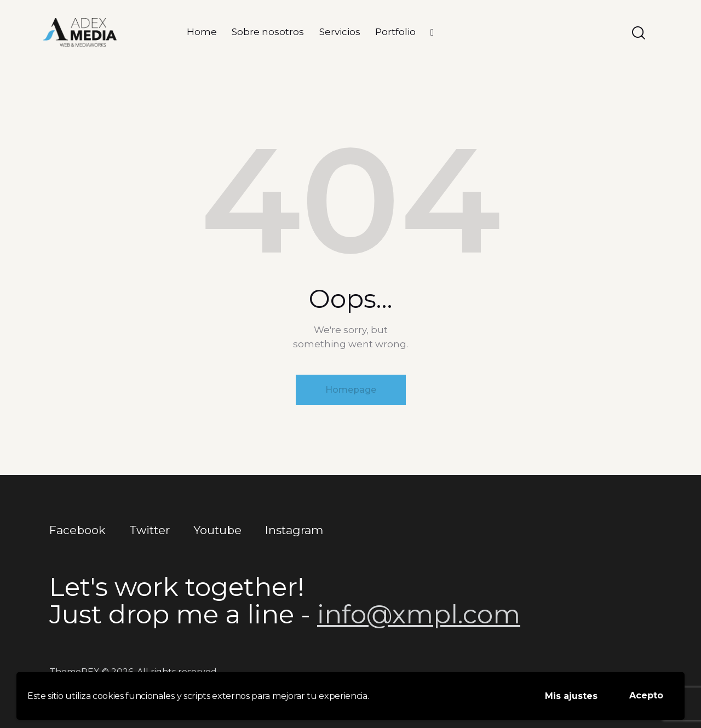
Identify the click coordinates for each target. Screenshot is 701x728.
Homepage (351, 390)
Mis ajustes (571, 696)
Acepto (646, 695)
